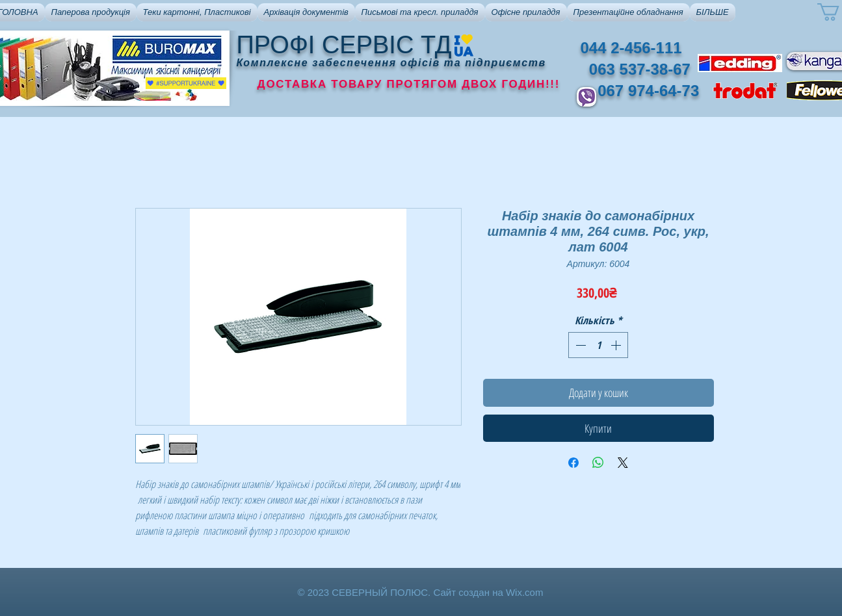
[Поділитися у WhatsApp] (598, 463)
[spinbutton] (598, 345)
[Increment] (617, 345)
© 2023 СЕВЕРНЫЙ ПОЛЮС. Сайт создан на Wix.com (421, 592)
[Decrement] (579, 345)
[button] (91, 12)
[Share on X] (623, 463)
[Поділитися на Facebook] (573, 463)
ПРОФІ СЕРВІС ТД (344, 45)
